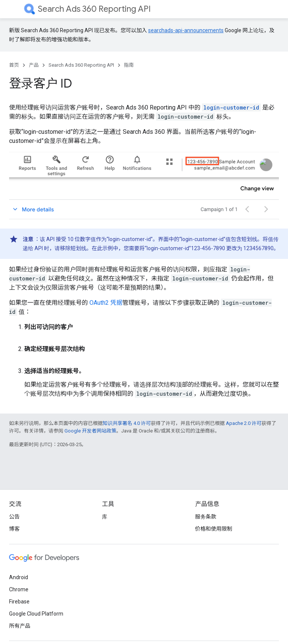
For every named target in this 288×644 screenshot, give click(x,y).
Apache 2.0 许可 (244, 423)
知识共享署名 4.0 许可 (127, 423)
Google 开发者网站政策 (90, 431)
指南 (129, 65)
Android (19, 577)
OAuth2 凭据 (106, 303)
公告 (14, 517)
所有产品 (20, 626)
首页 (14, 65)
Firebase (19, 602)
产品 (34, 65)
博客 (14, 529)
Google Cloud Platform (36, 614)
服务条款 (206, 517)
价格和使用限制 (214, 529)
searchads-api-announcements (186, 30)
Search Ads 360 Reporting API (94, 9)
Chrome (19, 589)
